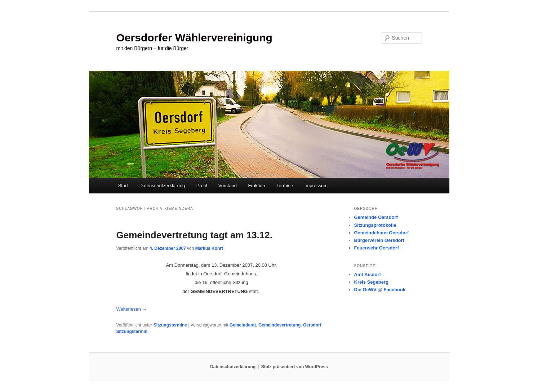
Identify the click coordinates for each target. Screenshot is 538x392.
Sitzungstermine (170, 325)
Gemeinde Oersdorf (376, 217)
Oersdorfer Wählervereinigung (194, 38)
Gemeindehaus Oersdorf (382, 233)
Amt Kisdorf (368, 274)
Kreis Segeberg (371, 282)
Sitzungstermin (132, 332)
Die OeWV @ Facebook (380, 290)
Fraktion (257, 186)
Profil (202, 186)
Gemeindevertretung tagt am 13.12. (194, 235)
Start (123, 186)
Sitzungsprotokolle (375, 225)
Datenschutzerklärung (162, 186)
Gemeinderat (243, 325)
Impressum (316, 186)
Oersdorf (312, 325)
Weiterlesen (132, 309)
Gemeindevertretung (279, 325)
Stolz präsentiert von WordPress (295, 367)
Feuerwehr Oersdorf (377, 248)
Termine (285, 186)
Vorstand (228, 186)
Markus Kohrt (209, 248)
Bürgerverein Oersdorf (379, 240)
